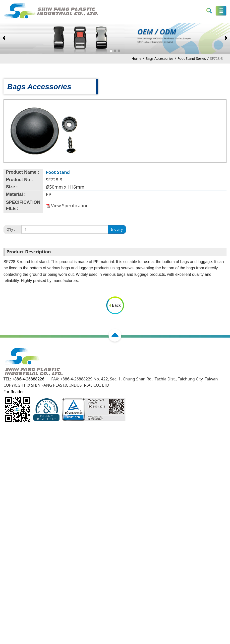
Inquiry (117, 229)
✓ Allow (7, 457)
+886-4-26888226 (28, 379)
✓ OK (152, 641)
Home (136, 58)
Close (5, 444)
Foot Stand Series (192, 58)
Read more (12, 508)
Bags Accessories (159, 58)
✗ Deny (7, 463)
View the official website (47, 508)
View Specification (70, 206)
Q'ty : (11, 229)
